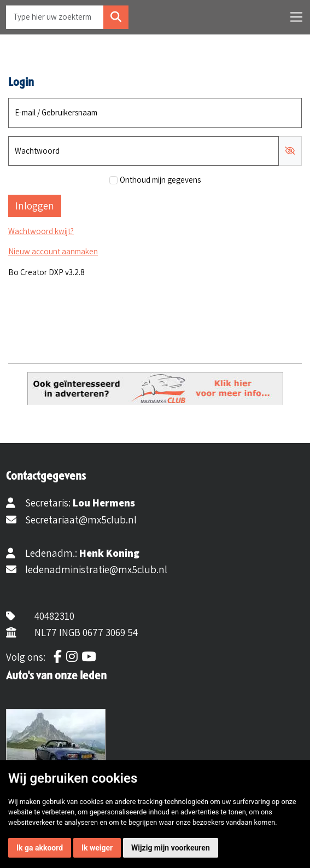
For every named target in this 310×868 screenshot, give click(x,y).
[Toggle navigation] (296, 17)
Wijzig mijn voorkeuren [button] (171, 848)
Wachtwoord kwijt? (41, 231)
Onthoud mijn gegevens (160, 180)
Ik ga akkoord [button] (40, 848)
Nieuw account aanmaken (53, 251)
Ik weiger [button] (97, 848)
